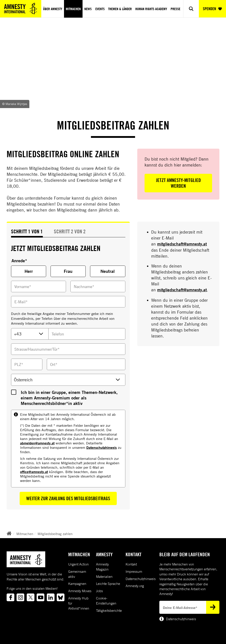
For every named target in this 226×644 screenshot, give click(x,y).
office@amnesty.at (34, 472)
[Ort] (86, 364)
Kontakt (131, 564)
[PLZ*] (27, 364)
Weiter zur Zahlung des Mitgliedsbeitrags (68, 498)
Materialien (104, 577)
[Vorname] (39, 286)
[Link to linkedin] (51, 597)
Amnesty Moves (80, 591)
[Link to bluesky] (61, 597)
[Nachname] (98, 286)
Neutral (108, 271)
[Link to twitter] (31, 597)
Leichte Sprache (108, 584)
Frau (68, 271)
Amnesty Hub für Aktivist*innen (79, 603)
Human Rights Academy (151, 9)
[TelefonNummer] (87, 334)
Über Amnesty (53, 9)
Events (100, 9)
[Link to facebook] (10, 597)
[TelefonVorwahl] (30, 334)
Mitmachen (73, 9)
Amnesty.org (135, 586)
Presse (175, 9)
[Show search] (191, 9)
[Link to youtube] (40, 597)
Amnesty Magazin (102, 567)
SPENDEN (212, 9)
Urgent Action (78, 564)
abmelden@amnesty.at (37, 443)
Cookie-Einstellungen (106, 601)
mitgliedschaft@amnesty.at (182, 244)
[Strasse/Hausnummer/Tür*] (68, 349)
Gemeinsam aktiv (77, 574)
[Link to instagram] (20, 597)
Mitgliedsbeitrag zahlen (55, 534)
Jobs (99, 591)
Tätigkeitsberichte (109, 610)
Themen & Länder (120, 9)
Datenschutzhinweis (102, 447)
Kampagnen (77, 584)
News (88, 9)
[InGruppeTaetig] (14, 392)
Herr (29, 271)
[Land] (68, 380)
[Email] (68, 302)
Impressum (134, 571)
